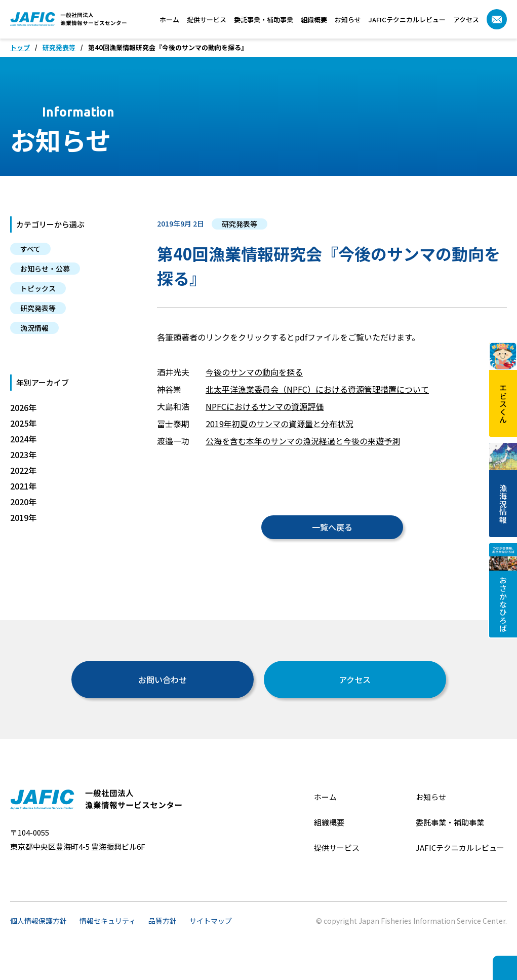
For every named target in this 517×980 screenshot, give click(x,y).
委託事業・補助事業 (264, 20)
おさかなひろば (503, 588)
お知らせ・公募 (45, 269)
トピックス (38, 288)
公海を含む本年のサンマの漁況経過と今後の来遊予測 (303, 441)
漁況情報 (34, 328)
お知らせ (348, 20)
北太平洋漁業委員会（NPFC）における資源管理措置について (317, 389)
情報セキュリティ (108, 921)
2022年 (23, 470)
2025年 (23, 423)
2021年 (23, 486)
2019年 (23, 517)
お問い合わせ (163, 680)
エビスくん (503, 383)
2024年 (23, 439)
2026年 (23, 407)
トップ (20, 48)
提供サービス (207, 20)
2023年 (23, 455)
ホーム (169, 20)
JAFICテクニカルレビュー (407, 20)
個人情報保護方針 (38, 921)
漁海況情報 (503, 483)
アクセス (466, 20)
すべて (30, 249)
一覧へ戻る (332, 527)
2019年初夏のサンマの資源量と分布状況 (280, 424)
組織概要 (314, 20)
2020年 (23, 502)
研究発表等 (59, 48)
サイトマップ (211, 921)
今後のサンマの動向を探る (254, 372)
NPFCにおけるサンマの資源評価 (265, 406)
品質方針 (163, 921)
